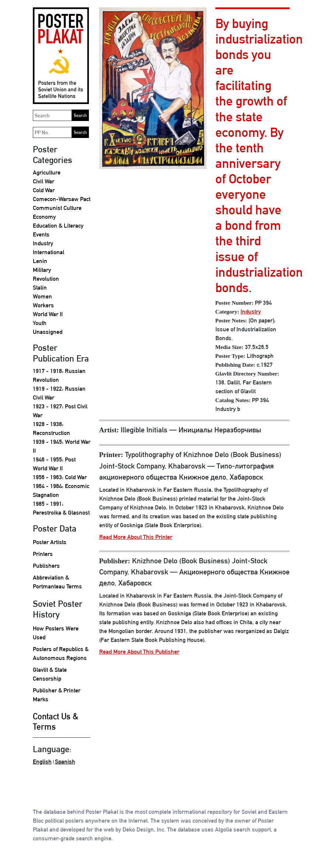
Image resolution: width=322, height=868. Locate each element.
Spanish (65, 762)
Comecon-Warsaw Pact (62, 199)
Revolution (46, 279)
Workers (43, 305)
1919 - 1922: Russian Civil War (59, 393)
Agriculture (47, 172)
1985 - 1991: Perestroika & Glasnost (61, 508)
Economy (44, 217)
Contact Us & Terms (56, 721)
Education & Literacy (58, 226)
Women (42, 296)
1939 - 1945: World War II (62, 446)
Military (42, 270)
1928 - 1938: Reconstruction (51, 428)
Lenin (40, 261)
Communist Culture (57, 208)
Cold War (44, 190)
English (42, 762)
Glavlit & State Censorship (50, 674)
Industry (43, 243)
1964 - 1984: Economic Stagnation (61, 490)
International (49, 252)
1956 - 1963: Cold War (60, 477)
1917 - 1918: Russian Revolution (59, 375)
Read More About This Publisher (139, 652)
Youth (40, 323)
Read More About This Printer (136, 537)
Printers (43, 554)
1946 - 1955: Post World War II (54, 464)
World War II (48, 314)
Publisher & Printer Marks (57, 695)
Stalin (40, 288)
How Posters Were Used (56, 633)
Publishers (46, 566)
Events (41, 234)
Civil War (44, 181)
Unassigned (48, 332)
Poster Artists (50, 542)
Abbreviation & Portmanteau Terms (57, 582)
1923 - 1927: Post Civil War (60, 411)
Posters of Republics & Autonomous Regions (61, 653)
